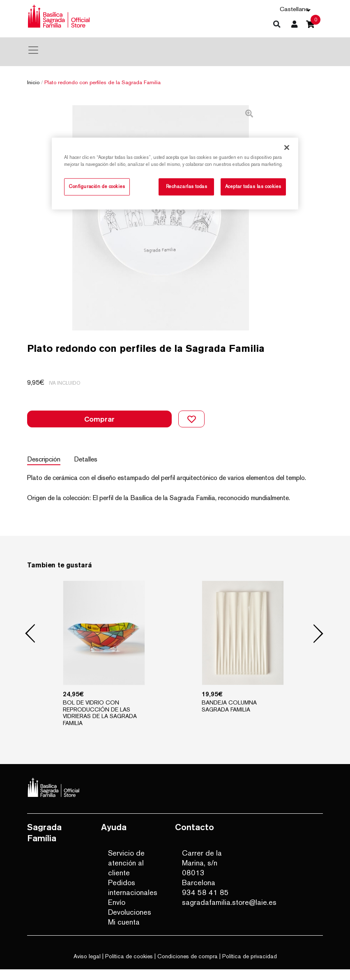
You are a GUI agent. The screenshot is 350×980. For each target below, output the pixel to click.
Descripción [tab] (44, 470)
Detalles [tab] (89, 470)
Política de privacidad (250, 967)
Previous (30, 645)
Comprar (99, 430)
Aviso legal (87, 967)
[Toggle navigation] (33, 50)
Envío (117, 913)
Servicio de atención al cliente (126, 873)
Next (318, 645)
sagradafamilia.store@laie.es (209, 913)
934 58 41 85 (205, 903)
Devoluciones (130, 923)
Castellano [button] (294, 9)
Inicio (33, 82)
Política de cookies (129, 967)
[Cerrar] (287, 147)
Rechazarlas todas (187, 186)
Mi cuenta (124, 933)
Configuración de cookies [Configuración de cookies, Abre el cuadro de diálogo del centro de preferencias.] (97, 186)
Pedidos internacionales (133, 898)
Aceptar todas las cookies (253, 186)
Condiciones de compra (188, 967)
